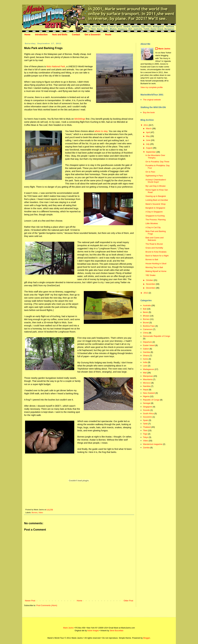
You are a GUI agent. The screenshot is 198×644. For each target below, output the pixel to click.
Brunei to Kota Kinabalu (156, 252)
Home (27, 35)
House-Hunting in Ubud (156, 264)
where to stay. (101, 131)
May (148, 136)
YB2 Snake (150, 275)
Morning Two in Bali (154, 267)
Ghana (146, 356)
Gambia (147, 352)
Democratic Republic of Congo (156, 336)
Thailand (147, 427)
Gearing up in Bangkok (156, 196)
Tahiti (145, 424)
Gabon (146, 349)
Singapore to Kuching (155, 216)
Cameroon (148, 329)
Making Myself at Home (156, 271)
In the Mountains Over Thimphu (155, 157)
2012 (146, 293)
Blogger (147, 638)
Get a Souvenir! (92, 35)
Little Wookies (152, 223)
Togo (145, 434)
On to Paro (150, 172)
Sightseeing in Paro (154, 176)
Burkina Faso (149, 326)
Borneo (35, 512)
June (148, 140)
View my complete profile (152, 87)
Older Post (128, 601)
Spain (146, 420)
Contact (76, 35)
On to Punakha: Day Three (157, 162)
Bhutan (146, 316)
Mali (145, 373)
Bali (145, 309)
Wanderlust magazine (153, 444)
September (151, 152)
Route (108, 35)
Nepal (146, 390)
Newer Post (30, 601)
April (148, 132)
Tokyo (146, 437)
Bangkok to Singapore (155, 208)
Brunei (146, 323)
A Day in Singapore (154, 212)
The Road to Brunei (154, 244)
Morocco (147, 383)
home (146, 359)
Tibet (145, 430)
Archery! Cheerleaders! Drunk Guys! (156, 181)
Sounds (146, 410)
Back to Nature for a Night (157, 256)
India (145, 362)
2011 (146, 125)
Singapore (148, 407)
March (149, 128)
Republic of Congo (151, 400)
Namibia (147, 386)
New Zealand (149, 393)
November (151, 284)
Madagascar (148, 369)
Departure (147, 342)
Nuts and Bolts (60, 35)
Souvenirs (147, 417)
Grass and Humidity (154, 248)
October (150, 280)
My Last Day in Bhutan (155, 186)
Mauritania (148, 379)
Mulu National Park (56, 66)
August (149, 148)
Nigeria (146, 396)
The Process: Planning (155, 220)
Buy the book (149, 112)
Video (41, 512)
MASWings (80, 119)
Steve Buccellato (116, 631)
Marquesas (148, 376)
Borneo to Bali (152, 259)
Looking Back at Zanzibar (157, 200)
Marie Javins (164, 49)
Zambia (146, 448)
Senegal (147, 403)
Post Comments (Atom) (47, 605)
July (148, 144)
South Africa (148, 413)
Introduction (41, 35)
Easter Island (149, 345)
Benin (146, 312)
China (146, 333)
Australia (147, 305)
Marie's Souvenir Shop (155, 204)
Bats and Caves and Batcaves (154, 239)
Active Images (93, 631)
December (151, 288)
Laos (145, 366)
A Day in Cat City (153, 227)
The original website (152, 100)
